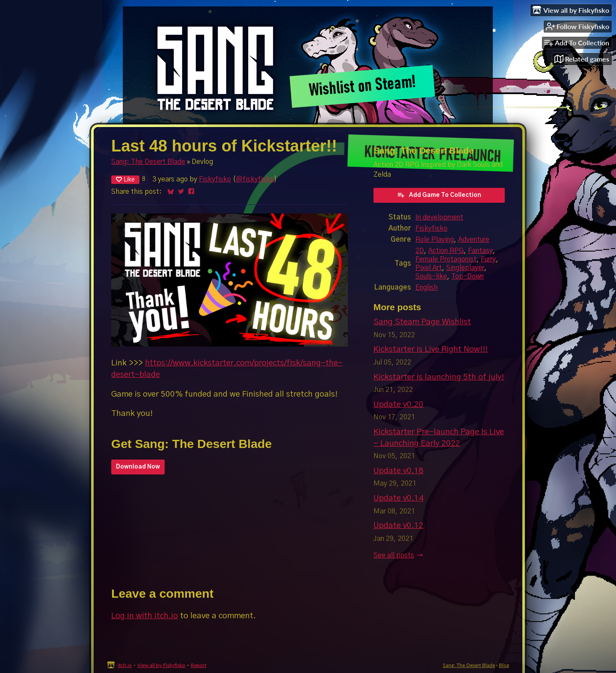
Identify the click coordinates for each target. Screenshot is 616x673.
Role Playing (435, 240)
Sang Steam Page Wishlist (422, 322)
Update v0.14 (398, 498)
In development (439, 217)
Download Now (138, 467)
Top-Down (468, 276)
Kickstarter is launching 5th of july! (439, 377)
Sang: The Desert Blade (148, 162)
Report (198, 665)
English (426, 288)
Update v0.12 (398, 526)
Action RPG (446, 251)
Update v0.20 (398, 405)
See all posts (394, 555)
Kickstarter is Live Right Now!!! (431, 349)
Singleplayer (465, 268)
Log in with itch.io (145, 616)
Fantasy (480, 251)
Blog (504, 665)
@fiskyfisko (255, 179)
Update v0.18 (398, 471)
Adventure (474, 240)
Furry (488, 259)
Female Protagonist (446, 259)
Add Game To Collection (439, 195)
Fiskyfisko (215, 179)
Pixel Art (429, 268)
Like (125, 179)
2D (420, 251)
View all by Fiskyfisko (161, 665)
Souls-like (431, 276)
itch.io (125, 665)
